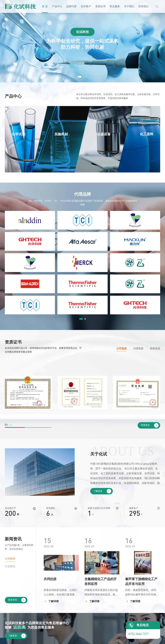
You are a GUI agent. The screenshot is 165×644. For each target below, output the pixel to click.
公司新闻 (10, 487)
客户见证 (112, 595)
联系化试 (154, 595)
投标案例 (112, 602)
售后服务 (115, 6)
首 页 (45, 6)
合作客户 (86, 6)
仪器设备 (86, 608)
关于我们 (129, 6)
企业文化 (139, 602)
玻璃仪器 (86, 621)
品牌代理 (71, 6)
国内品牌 (99, 595)
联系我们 (144, 6)
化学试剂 (86, 595)
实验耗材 (86, 602)
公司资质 (121, 277)
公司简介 (139, 595)
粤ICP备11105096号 (110, 639)
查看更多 (150, 353)
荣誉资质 (155, 277)
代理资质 (138, 277)
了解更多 (102, 419)
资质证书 (100, 6)
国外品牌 (99, 602)
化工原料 (86, 615)
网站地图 (135, 639)
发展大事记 (140, 608)
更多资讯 (17, 528)
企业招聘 (154, 602)
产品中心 (57, 6)
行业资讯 (10, 494)
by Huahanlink (153, 639)
